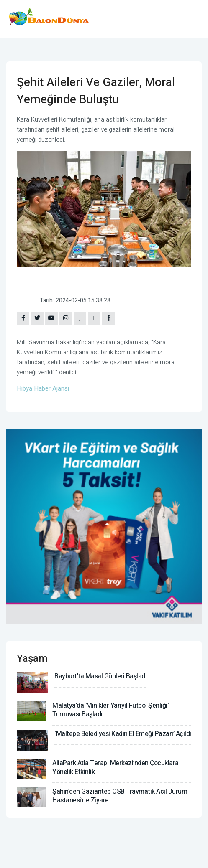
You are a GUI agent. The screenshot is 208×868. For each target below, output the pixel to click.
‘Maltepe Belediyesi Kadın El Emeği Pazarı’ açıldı (123, 734)
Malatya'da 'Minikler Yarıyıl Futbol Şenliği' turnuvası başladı (110, 710)
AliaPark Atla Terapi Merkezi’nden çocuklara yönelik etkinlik (116, 768)
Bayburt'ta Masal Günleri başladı (100, 676)
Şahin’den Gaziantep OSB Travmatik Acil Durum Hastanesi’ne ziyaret (120, 796)
